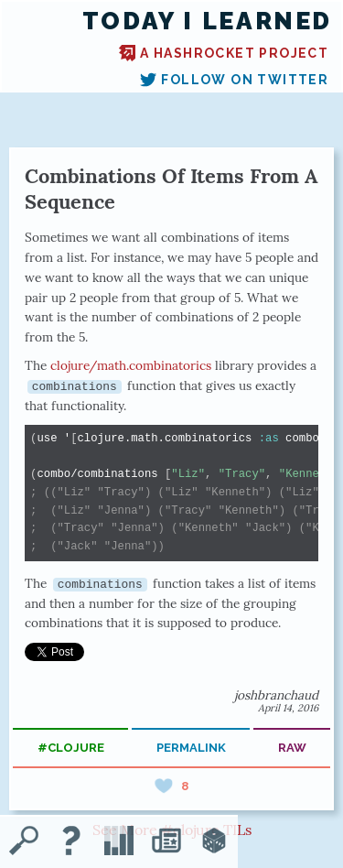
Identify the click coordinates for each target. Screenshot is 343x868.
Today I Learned (207, 21)
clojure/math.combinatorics (131, 365)
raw (292, 748)
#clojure (71, 748)
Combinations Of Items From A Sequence (171, 189)
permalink (191, 748)
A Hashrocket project (224, 53)
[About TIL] (71, 842)
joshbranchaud (276, 695)
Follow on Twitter (234, 80)
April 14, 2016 (288, 708)
